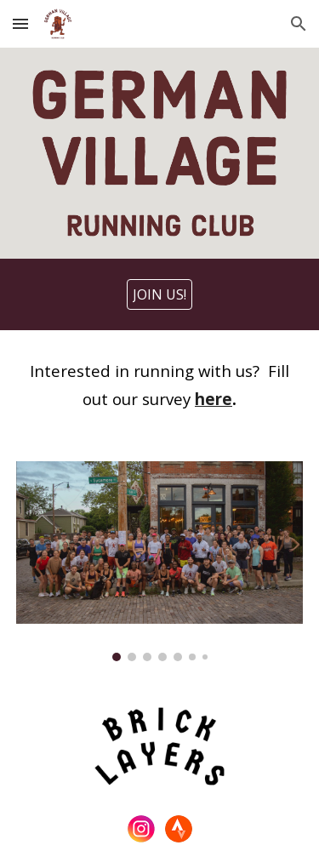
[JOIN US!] (159, 294)
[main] (160, 385)
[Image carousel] (160, 561)
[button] (20, 23)
